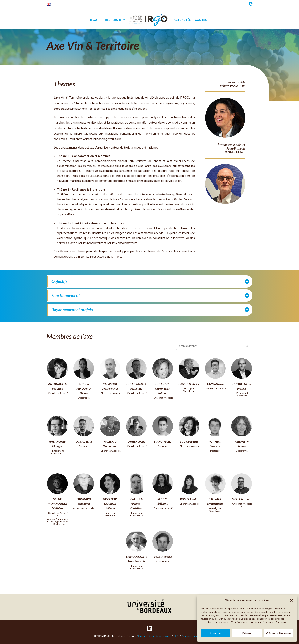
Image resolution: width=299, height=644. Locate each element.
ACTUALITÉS (182, 20)
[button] (291, 600)
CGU (176, 636)
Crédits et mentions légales (155, 636)
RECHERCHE (113, 20)
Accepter (215, 633)
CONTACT (202, 20)
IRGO (94, 20)
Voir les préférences (279, 633)
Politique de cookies (193, 636)
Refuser (247, 633)
